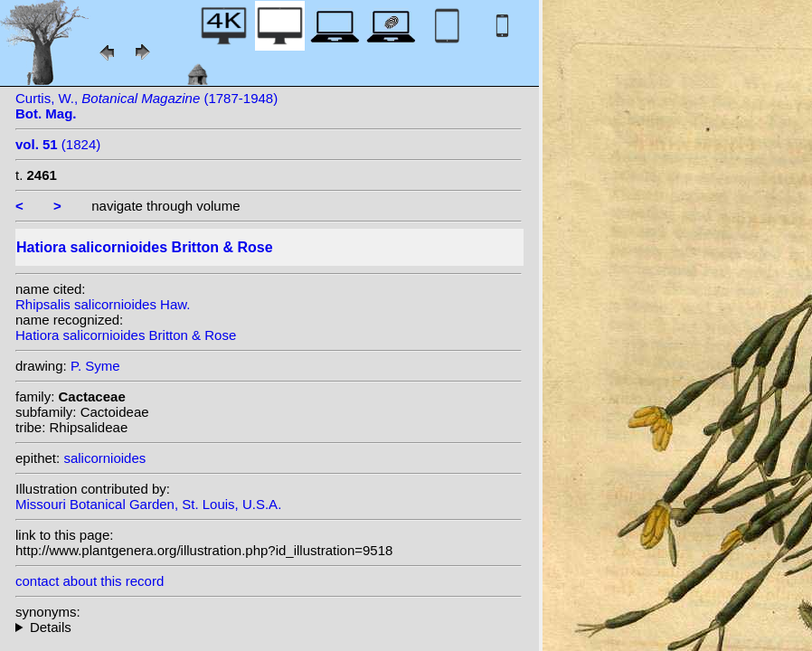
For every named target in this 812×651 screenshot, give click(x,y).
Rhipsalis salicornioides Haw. (103, 304)
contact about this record (90, 581)
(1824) (58, 144)
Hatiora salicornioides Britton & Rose (126, 335)
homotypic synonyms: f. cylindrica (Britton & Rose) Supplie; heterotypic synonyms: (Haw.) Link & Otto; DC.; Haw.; (269, 627)
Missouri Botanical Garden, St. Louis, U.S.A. (148, 504)
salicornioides (104, 458)
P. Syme (95, 366)
